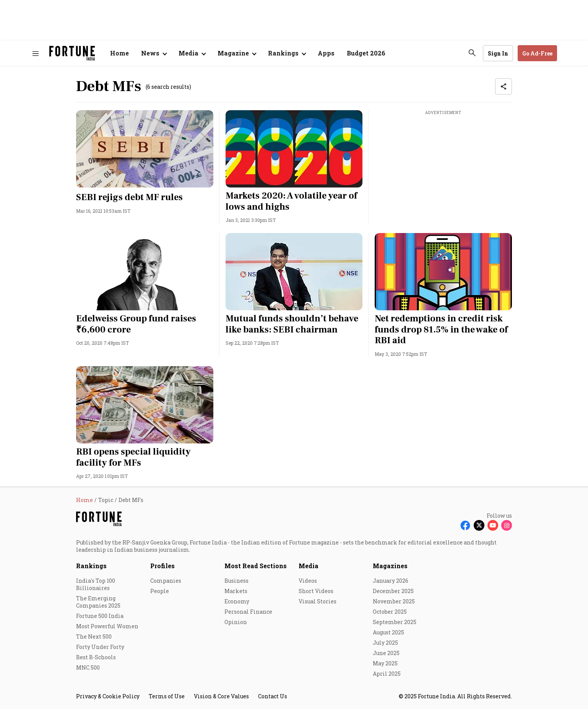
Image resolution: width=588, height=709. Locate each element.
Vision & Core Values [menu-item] (221, 696)
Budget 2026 (366, 53)
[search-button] (472, 53)
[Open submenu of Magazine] (237, 53)
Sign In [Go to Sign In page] (498, 53)
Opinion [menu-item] (236, 622)
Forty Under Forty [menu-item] (100, 647)
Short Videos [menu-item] (316, 591)
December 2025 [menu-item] (393, 591)
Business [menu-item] (236, 581)
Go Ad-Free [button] (537, 53)
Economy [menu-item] (237, 601)
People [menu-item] (160, 591)
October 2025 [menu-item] (390, 612)
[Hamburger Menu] (36, 53)
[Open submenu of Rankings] (287, 53)
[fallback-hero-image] (145, 149)
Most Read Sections (256, 566)
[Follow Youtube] (493, 525)
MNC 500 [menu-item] (88, 667)
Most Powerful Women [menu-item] (107, 626)
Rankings (91, 566)
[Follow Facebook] (465, 525)
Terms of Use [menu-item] (167, 696)
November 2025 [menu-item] (394, 601)
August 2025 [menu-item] (388, 632)
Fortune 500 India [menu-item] (100, 616)
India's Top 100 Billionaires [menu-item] (96, 584)
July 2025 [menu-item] (385, 643)
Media (309, 566)
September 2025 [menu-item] (395, 622)
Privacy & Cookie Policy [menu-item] (108, 696)
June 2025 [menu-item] (386, 653)
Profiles (162, 566)
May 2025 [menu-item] (385, 663)
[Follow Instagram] (507, 525)
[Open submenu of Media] (192, 53)
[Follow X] (479, 525)
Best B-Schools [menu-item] (96, 657)
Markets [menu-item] (236, 591)
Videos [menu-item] (308, 581)
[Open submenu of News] (154, 53)
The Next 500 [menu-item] (94, 636)
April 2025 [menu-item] (387, 674)
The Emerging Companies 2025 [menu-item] (98, 602)
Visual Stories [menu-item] (318, 601)
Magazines (390, 566)
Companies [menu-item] (166, 581)
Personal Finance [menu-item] (248, 612)
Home (119, 53)
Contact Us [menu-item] (273, 696)
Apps (326, 53)
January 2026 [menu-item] (391, 581)
